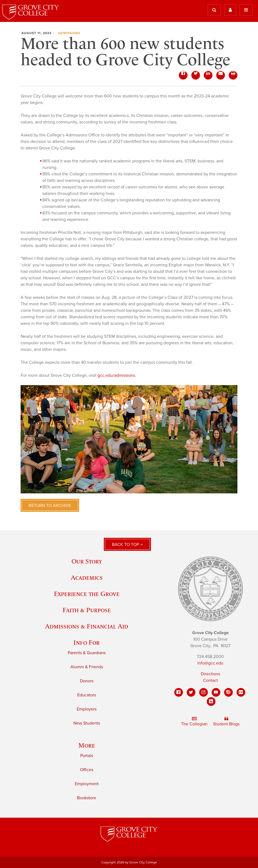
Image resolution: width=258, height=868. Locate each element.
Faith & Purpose (87, 610)
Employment (87, 784)
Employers (87, 709)
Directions (210, 674)
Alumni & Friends (87, 667)
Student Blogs (226, 722)
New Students (87, 723)
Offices (87, 770)
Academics (87, 577)
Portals (87, 756)
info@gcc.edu (210, 663)
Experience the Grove (87, 594)
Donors (87, 681)
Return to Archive (50, 506)
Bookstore (87, 798)
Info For (87, 642)
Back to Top (127, 545)
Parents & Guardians (87, 653)
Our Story (87, 561)
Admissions (69, 33)
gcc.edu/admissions (116, 375)
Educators (87, 695)
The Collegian (194, 722)
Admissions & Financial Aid (87, 626)
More (87, 745)
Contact (210, 680)
